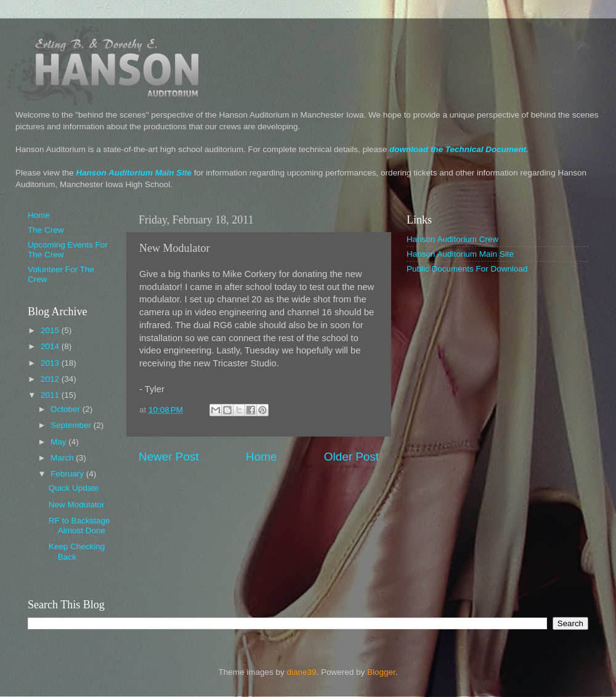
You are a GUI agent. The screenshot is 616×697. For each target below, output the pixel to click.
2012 (51, 379)
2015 (51, 330)
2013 (51, 363)
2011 (51, 395)
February (68, 474)
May (59, 442)
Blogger (381, 672)
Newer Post (169, 457)
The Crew (46, 230)
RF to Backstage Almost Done (79, 526)
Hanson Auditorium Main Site (134, 173)
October (67, 409)
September (72, 425)
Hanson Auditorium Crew (452, 239)
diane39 (301, 672)
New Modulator (77, 505)
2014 (51, 346)
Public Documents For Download (467, 269)
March (63, 458)
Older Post (351, 457)
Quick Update (74, 488)
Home (261, 457)
